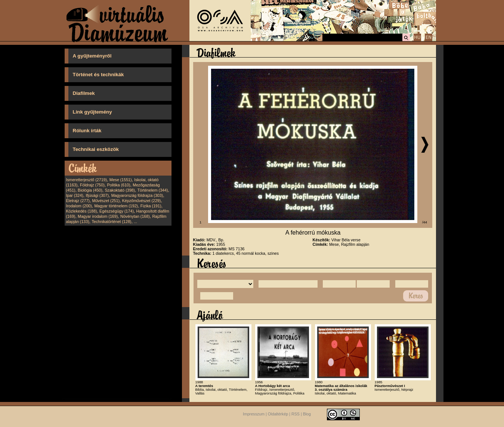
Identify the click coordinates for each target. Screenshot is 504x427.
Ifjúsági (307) (97, 195)
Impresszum (254, 414)
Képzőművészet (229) (142, 201)
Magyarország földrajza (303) (137, 195)
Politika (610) (118, 185)
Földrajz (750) (92, 185)
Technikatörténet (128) (111, 222)
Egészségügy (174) (117, 211)
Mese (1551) (121, 180)
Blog (307, 414)
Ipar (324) (75, 195)
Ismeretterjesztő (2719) (87, 180)
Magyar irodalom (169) (98, 216)
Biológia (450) (90, 190)
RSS (296, 414)
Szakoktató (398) (120, 190)
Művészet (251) (106, 201)
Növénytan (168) (135, 216)
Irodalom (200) (79, 206)
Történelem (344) (153, 190)
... (135, 222)
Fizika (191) (151, 206)
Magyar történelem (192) (116, 206)
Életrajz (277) (78, 201)
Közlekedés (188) (82, 211)
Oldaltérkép (278, 414)
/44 (425, 222)
